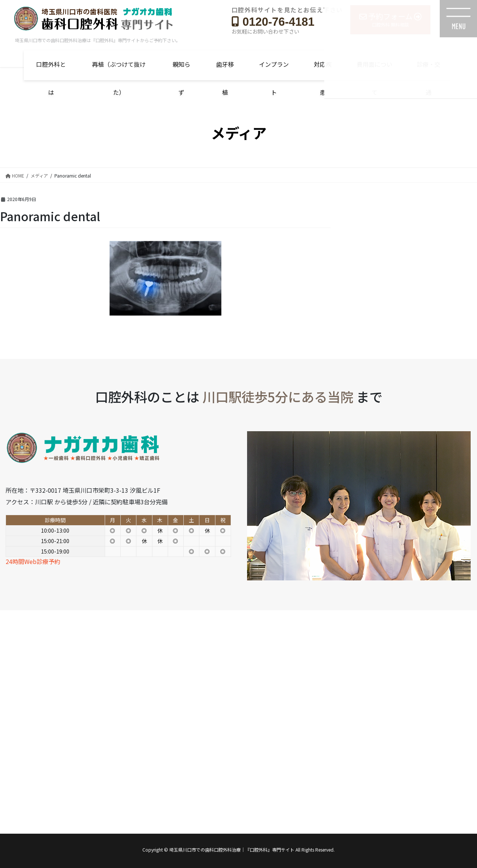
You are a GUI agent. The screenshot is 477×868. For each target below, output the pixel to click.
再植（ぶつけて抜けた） (119, 70)
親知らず (181, 70)
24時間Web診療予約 (33, 561)
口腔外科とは (51, 70)
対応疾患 (323, 70)
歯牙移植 (225, 70)
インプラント (274, 70)
